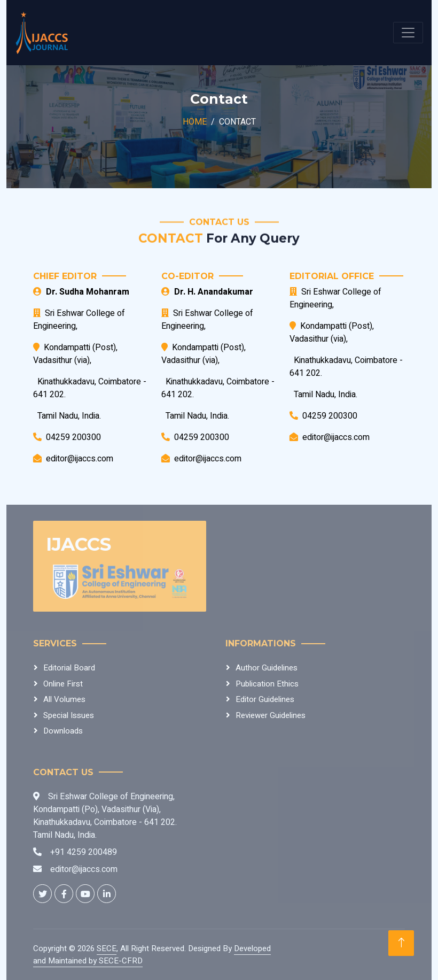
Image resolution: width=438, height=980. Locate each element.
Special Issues (69, 715)
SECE (107, 948)
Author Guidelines (267, 668)
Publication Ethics (267, 684)
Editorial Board (69, 668)
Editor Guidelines (265, 699)
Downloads (63, 731)
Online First (63, 684)
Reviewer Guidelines (271, 715)
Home (195, 122)
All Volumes (64, 699)
